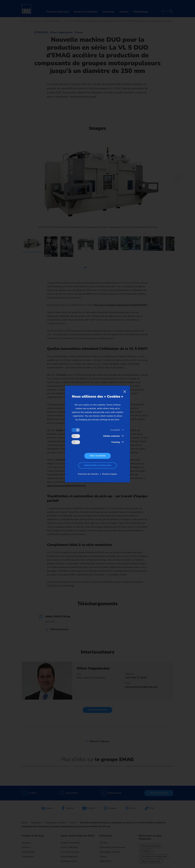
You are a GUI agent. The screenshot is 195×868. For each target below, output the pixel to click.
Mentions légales (110, 474)
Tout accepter (97, 456)
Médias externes (112, 436)
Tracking (116, 442)
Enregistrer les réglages (97, 465)
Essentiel (115, 430)
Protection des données (88, 474)
